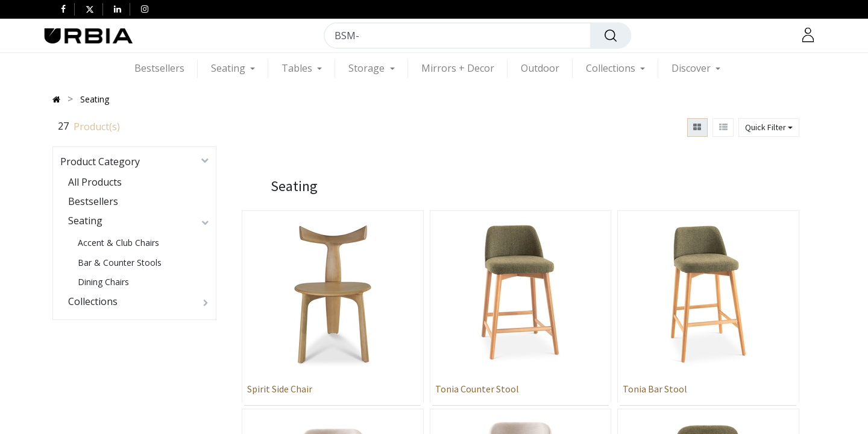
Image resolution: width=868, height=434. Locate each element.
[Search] (611, 36)
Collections (93, 301)
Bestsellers (93, 201)
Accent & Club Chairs (118, 243)
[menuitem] (166, 68)
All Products (95, 182)
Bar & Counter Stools (120, 263)
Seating (85, 221)
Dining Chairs (103, 282)
